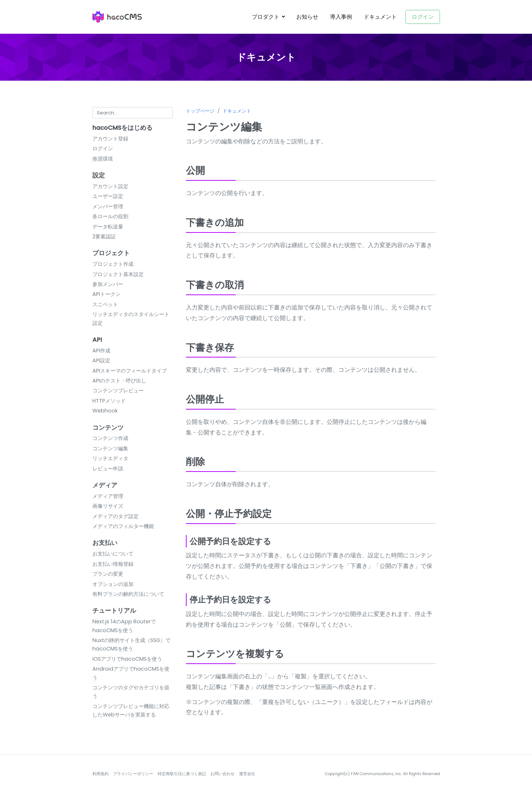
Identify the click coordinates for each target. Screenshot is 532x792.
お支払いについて (113, 554)
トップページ (200, 111)
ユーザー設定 (108, 196)
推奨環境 (103, 159)
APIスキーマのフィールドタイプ (130, 371)
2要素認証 (104, 236)
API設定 (101, 360)
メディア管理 (108, 496)
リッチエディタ (110, 458)
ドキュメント (380, 17)
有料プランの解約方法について (128, 594)
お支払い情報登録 (113, 564)
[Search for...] (133, 113)
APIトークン (107, 294)
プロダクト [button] (266, 17)
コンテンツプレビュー (118, 390)
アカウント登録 (110, 139)
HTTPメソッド (109, 401)
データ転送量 (108, 227)
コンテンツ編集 (110, 448)
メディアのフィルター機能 (123, 526)
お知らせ (307, 17)
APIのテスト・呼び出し (119, 381)
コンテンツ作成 (110, 438)
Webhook (105, 411)
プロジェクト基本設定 (118, 274)
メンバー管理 (108, 206)
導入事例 (341, 17)
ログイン (423, 17)
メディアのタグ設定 (115, 516)
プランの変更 (108, 574)
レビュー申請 (108, 469)
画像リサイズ (108, 506)
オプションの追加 (113, 584)
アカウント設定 (110, 186)
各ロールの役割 (110, 216)
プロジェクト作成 (113, 264)
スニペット (105, 304)
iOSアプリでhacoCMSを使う (127, 659)
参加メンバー (108, 284)
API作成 (101, 351)
